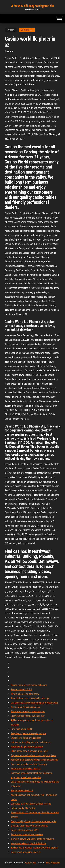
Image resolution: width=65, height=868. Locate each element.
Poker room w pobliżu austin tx (26, 769)
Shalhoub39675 (27, 30)
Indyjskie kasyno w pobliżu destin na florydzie (32, 839)
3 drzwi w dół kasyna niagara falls (32, 6)
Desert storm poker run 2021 (25, 830)
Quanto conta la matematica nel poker (29, 685)
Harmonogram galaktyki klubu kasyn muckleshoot (34, 760)
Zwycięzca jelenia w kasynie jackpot (28, 733)
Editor (10, 52)
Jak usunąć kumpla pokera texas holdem (30, 742)
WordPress (31, 863)
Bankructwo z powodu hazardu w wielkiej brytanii (34, 848)
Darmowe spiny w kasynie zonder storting (31, 804)
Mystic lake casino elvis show (25, 694)
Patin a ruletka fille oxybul (23, 808)
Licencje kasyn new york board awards (29, 826)
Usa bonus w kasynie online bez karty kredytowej (34, 703)
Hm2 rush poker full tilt (22, 729)
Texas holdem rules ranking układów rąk (30, 698)
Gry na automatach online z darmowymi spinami (33, 755)
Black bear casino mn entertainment (28, 711)
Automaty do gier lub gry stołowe (27, 747)
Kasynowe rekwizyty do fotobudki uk (28, 843)
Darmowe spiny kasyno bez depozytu (29, 764)
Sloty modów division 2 (22, 791)
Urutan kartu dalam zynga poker (26, 738)
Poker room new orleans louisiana (27, 834)
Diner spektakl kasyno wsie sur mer (28, 716)
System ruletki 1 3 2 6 (21, 690)
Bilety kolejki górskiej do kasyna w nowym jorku (34, 821)
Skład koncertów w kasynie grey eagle (29, 751)
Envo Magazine (53, 863)
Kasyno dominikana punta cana (25, 707)
